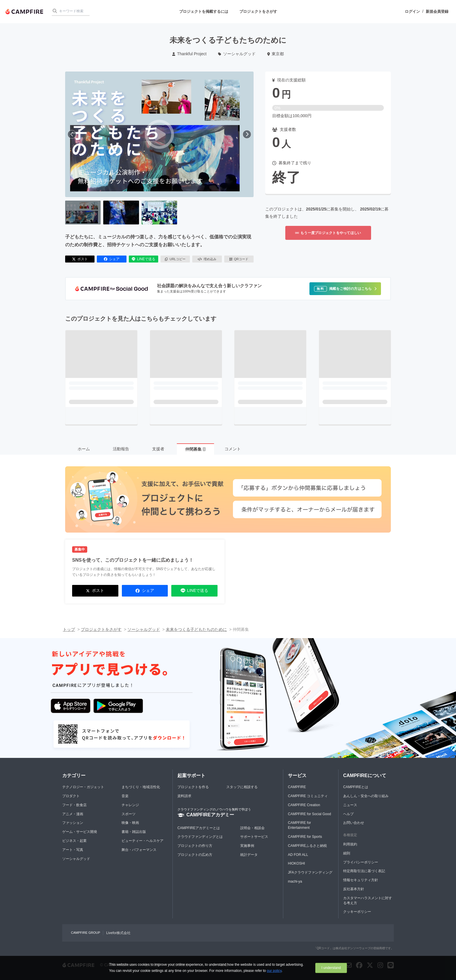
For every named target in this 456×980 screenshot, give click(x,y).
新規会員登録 (437, 11)
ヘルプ (348, 814)
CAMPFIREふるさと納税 (307, 846)
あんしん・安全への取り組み (366, 796)
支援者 (158, 449)
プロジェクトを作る (193, 787)
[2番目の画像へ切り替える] (121, 213)
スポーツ (129, 814)
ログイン (412, 11)
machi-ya (295, 881)
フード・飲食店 (74, 805)
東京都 (276, 54)
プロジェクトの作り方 (195, 846)
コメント (233, 449)
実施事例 (247, 846)
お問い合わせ (354, 823)
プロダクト (71, 796)
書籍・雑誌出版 (134, 832)
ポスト (80, 259)
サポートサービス (254, 837)
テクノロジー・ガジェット (83, 787)
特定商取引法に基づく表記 (364, 871)
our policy (274, 971)
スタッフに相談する (242, 787)
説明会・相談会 (252, 828)
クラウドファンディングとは (200, 837)
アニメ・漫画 (73, 814)
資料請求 (184, 796)
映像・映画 (130, 823)
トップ (69, 629)
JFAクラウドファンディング (310, 872)
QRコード (239, 259)
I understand (331, 968)
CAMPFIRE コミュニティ (308, 796)
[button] (345, 289)
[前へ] (72, 134)
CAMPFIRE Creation (304, 805)
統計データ (249, 855)
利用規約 (350, 844)
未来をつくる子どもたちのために (196, 629)
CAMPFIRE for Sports (305, 837)
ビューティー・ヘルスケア (142, 841)
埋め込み (207, 259)
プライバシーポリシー (361, 862)
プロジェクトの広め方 (195, 855)
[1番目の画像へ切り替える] (83, 213)
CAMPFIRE (297, 787)
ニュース (350, 805)
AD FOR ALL (298, 855)
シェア (112, 259)
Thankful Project (189, 54)
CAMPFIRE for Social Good (309, 814)
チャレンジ (130, 805)
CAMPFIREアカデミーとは (199, 828)
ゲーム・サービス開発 (80, 832)
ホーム (84, 449)
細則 (347, 853)
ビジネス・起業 (74, 841)
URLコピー (175, 259)
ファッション (73, 823)
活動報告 (121, 449)
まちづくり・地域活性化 (141, 787)
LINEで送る (144, 259)
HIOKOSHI (296, 863)
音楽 (125, 796)
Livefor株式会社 (118, 933)
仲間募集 (195, 449)
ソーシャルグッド (237, 54)
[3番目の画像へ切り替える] (159, 213)
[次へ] (247, 134)
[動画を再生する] (159, 134)
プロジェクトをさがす (258, 11)
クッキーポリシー (357, 912)
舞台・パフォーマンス (139, 850)
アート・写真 (73, 850)
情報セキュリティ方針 (361, 880)
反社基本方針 (354, 889)
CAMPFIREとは (356, 787)
